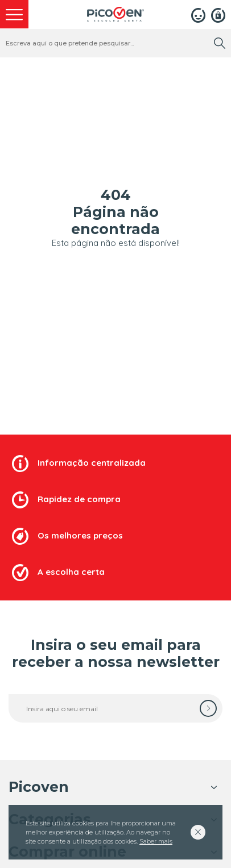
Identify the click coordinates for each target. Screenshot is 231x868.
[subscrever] (208, 708)
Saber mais (156, 841)
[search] (220, 43)
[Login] (198, 14)
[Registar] (218, 14)
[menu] (14, 14)
